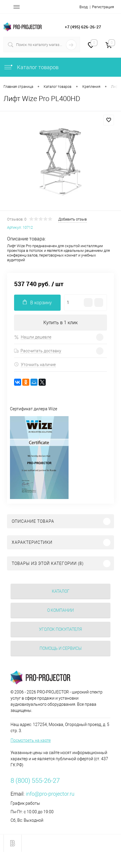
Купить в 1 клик (60, 323)
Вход (83, 7)
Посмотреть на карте (31, 740)
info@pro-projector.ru (50, 794)
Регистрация (103, 7)
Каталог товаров (31, 67)
